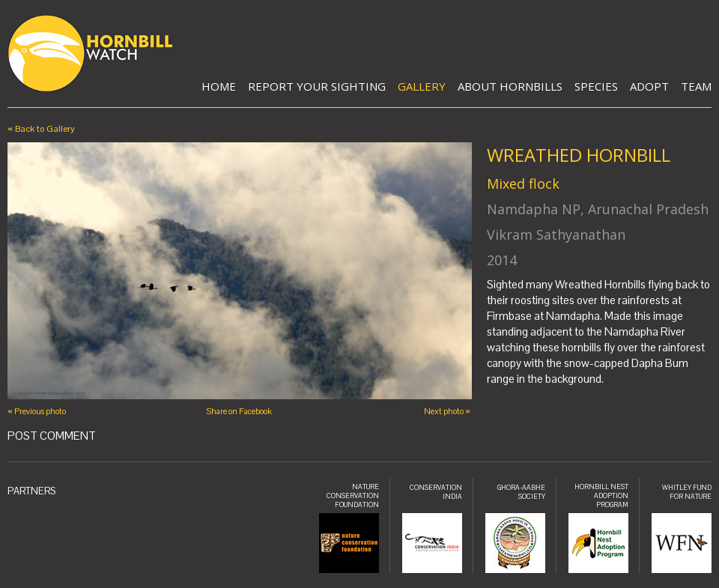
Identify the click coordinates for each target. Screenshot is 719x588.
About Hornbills (510, 86)
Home (219, 86)
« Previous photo (37, 411)
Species (596, 86)
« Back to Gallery (41, 129)
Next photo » (447, 411)
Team (696, 86)
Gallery (422, 86)
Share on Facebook (239, 411)
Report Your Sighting (317, 86)
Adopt (649, 86)
